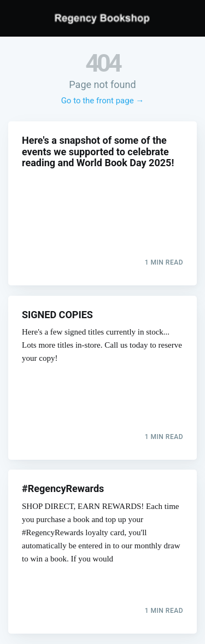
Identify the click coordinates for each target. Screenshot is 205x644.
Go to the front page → (103, 101)
